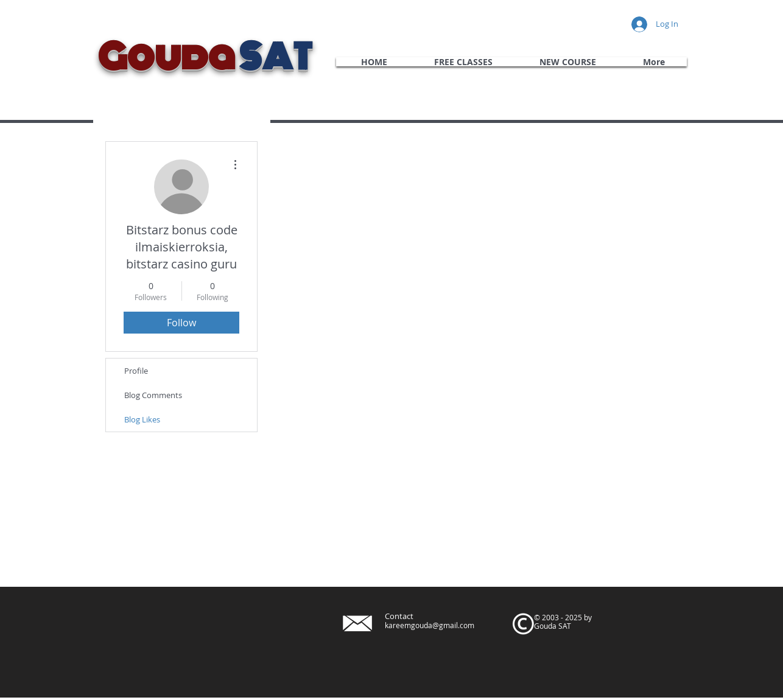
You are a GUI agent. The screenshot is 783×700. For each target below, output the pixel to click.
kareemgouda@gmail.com (430, 625)
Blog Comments (153, 395)
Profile (136, 371)
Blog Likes (142, 419)
